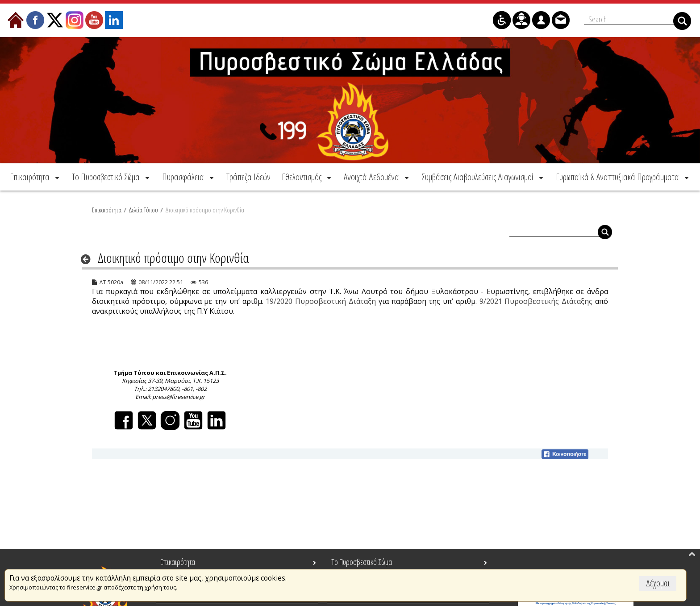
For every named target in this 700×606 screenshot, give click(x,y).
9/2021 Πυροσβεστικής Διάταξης (536, 300)
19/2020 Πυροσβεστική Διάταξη (321, 300)
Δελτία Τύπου (143, 208)
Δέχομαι (658, 583)
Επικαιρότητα (107, 208)
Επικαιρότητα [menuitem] (178, 562)
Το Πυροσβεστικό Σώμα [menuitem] (362, 562)
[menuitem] (35, 175)
